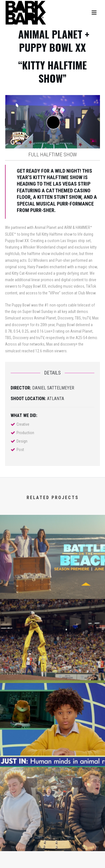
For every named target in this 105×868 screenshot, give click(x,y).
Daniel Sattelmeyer (53, 388)
